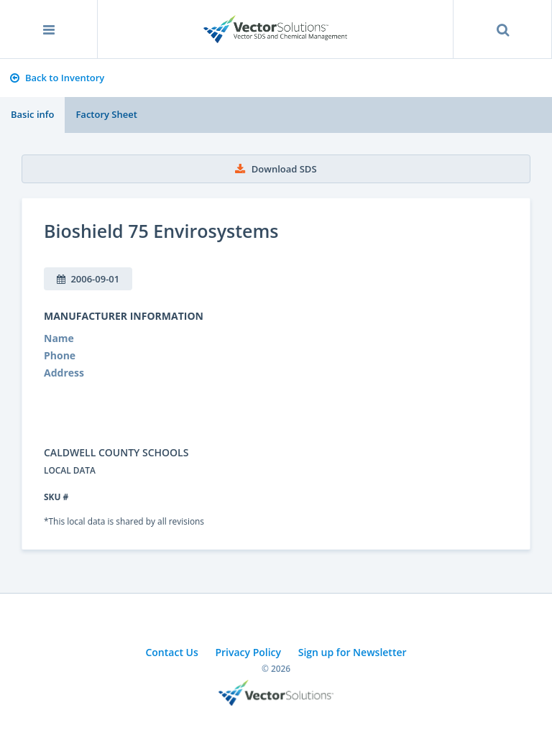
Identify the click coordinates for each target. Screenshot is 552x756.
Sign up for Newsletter (353, 652)
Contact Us (171, 652)
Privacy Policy (248, 652)
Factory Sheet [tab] (106, 114)
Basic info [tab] (32, 114)
